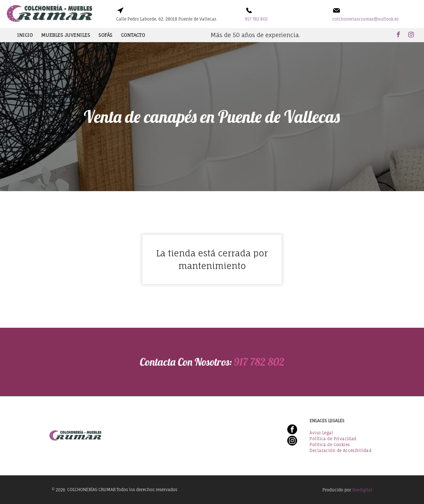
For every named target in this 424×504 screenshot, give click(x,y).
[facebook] (398, 35)
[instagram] (411, 35)
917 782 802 (253, 362)
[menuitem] (25, 35)
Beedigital (362, 490)
